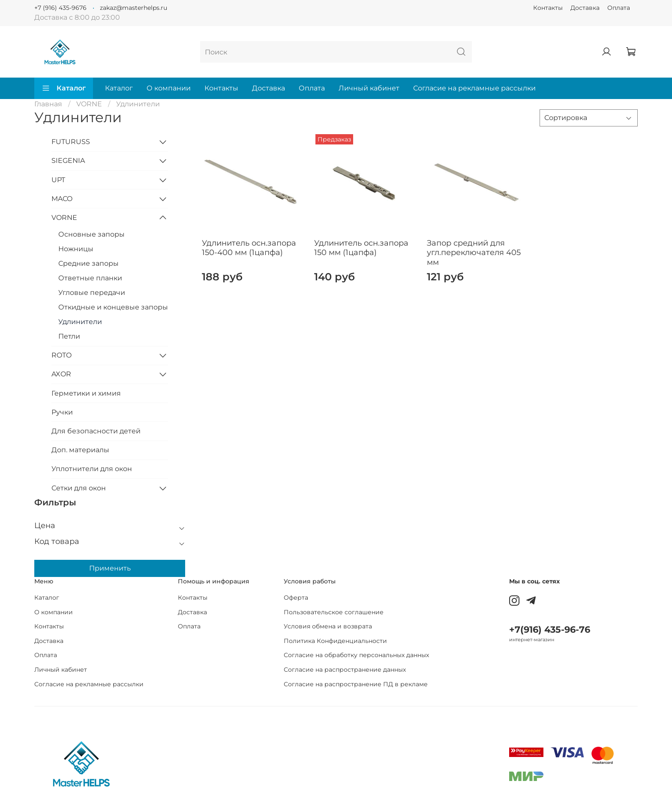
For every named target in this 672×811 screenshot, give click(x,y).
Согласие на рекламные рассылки (474, 88)
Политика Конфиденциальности (335, 641)
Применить (110, 568)
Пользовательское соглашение (334, 612)
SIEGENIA (68, 161)
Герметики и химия (86, 393)
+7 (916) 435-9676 (60, 8)
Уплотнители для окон (92, 469)
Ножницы (76, 249)
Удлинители (80, 322)
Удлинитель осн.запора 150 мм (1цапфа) (361, 248)
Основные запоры (91, 234)
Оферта (296, 598)
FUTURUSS (71, 142)
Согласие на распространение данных (345, 670)
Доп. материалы (80, 450)
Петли (69, 336)
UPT (58, 180)
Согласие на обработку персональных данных (356, 655)
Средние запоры (88, 263)
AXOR (61, 374)
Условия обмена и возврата (328, 626)
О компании (169, 88)
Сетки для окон (79, 488)
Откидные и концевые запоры (113, 307)
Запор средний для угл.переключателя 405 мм (474, 253)
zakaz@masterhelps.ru (133, 8)
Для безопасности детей (96, 431)
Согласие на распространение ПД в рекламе (356, 684)
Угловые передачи (92, 293)
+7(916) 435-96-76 (550, 629)
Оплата (619, 8)
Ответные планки (90, 278)
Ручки (62, 412)
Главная (48, 104)
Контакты (548, 8)
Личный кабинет (369, 88)
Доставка (585, 8)
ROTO (61, 355)
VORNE (89, 104)
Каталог (64, 88)
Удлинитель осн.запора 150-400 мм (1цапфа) (249, 248)
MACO (62, 199)
